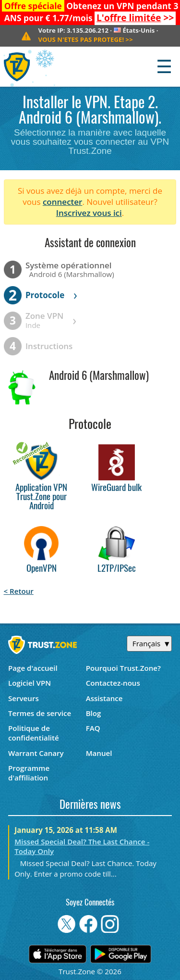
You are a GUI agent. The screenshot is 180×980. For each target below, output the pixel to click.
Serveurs (24, 698)
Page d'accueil (33, 668)
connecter (63, 202)
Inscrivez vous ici (89, 213)
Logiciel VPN (30, 683)
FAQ (93, 728)
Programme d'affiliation (29, 773)
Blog (94, 713)
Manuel (99, 753)
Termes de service (40, 713)
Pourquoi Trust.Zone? (123, 668)
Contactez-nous (113, 683)
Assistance (104, 698)
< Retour (19, 591)
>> (135, 18)
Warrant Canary (36, 753)
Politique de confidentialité (34, 733)
